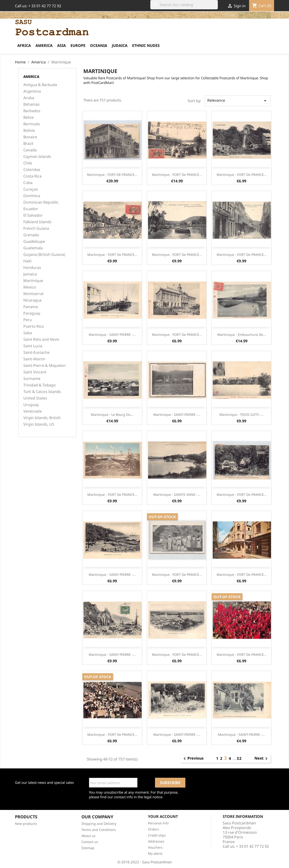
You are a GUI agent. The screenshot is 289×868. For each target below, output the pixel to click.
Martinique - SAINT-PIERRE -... (112, 335)
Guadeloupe (34, 241)
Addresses (156, 841)
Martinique (33, 281)
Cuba (28, 183)
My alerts (155, 853)
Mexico (30, 287)
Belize (28, 117)
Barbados (32, 111)
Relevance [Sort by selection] (238, 101)
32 (239, 758)
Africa (24, 45)
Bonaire (30, 137)
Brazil (28, 144)
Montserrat (33, 294)
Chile (28, 163)
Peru (28, 320)
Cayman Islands (37, 157)
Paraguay (32, 313)
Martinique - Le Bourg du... (112, 415)
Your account (163, 816)
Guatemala (33, 248)
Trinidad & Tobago (40, 385)
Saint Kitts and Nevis (41, 339)
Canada (30, 150)
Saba (28, 333)
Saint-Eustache (36, 352)
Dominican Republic (41, 202)
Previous (193, 759)
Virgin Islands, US (39, 424)
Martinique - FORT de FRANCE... (177, 175)
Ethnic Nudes (146, 45)
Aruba (29, 98)
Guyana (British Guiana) (44, 255)
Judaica (120, 45)
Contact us (90, 842)
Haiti (27, 261)
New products (26, 824)
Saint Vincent (35, 372)
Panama (31, 307)
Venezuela (32, 411)
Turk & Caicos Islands (42, 392)
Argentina (32, 91)
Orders (153, 829)
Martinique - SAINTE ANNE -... (177, 495)
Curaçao (31, 189)
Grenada (31, 235)
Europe (78, 45)
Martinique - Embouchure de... (242, 335)
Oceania (99, 45)
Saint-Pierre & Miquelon (44, 366)
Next (262, 759)
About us (88, 836)
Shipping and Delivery (99, 824)
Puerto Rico (34, 326)
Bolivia (29, 130)
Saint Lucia (33, 346)
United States (35, 398)
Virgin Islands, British (42, 418)
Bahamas (32, 104)
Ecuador (31, 209)
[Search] (184, 5)
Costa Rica (32, 176)
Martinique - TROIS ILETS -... (242, 415)
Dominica (32, 196)
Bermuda (32, 124)
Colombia (32, 170)
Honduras (32, 268)
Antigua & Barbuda (40, 85)
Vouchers (155, 847)
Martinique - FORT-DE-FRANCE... (112, 175)
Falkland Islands (37, 222)
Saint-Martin (34, 359)
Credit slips (157, 835)
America (44, 45)
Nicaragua (32, 300)
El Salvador (33, 215)
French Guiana (36, 228)
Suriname (32, 379)
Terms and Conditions (99, 830)
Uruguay (31, 405)
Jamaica (30, 274)
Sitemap (88, 848)
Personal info (158, 823)
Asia (62, 45)
